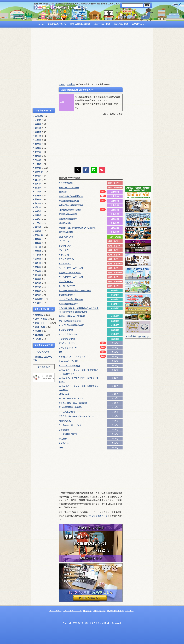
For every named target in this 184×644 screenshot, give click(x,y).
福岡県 (38, 275)
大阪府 (38, 223)
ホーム (41, 24)
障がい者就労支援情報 (80, 24)
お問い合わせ (99, 610)
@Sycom (63, 439)
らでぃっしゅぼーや (68, 348)
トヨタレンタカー (67, 330)
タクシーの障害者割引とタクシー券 (75, 290)
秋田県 (38, 136)
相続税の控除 (65, 223)
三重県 (38, 211)
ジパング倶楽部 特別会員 (71, 299)
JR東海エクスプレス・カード (72, 357)
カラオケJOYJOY (66, 259)
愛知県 (38, 207)
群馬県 (38, 156)
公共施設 (39, 315)
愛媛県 (38, 267)
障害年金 (63, 192)
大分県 (38, 291)
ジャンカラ (64, 250)
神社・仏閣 (40, 327)
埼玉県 (38, 160)
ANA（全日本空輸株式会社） (72, 325)
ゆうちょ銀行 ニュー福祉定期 (73, 403)
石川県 (38, 184)
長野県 (38, 195)
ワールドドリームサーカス (71, 277)
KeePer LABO (65, 421)
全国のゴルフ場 (66, 237)
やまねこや (64, 443)
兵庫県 (38, 227)
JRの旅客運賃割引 (67, 295)
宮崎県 (38, 295)
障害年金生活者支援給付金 (71, 196)
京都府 (38, 219)
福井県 (38, 187)
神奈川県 (39, 172)
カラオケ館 (64, 255)
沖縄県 (38, 303)
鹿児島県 (39, 299)
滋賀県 (38, 215)
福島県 (38, 144)
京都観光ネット (139, 24)
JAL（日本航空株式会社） (71, 321)
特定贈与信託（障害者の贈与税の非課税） (79, 228)
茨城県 (38, 148)
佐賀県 (38, 279)
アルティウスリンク (68, 343)
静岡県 (38, 203)
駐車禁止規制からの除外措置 (72, 316)
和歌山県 (39, 235)
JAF (60, 352)
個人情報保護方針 (115, 610)
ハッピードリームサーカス (71, 268)
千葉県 (38, 164)
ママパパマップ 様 (41, 352)
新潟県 (38, 176)
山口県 (38, 255)
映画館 (38, 331)
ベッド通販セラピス (68, 434)
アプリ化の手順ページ (97, 516)
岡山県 (38, 247)
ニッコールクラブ (67, 286)
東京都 (38, 168)
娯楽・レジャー (42, 323)
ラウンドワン (65, 246)
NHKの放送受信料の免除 (70, 210)
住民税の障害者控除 (68, 219)
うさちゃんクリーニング (70, 425)
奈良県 (38, 231)
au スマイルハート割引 (69, 366)
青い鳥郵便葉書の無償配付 (71, 407)
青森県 (38, 124)
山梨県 (38, 191)
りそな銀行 (64, 430)
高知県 (38, 271)
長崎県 (38, 283)
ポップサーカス (66, 281)
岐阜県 (38, 199)
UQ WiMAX (64, 394)
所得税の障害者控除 (68, 214)
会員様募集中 (44, 367)
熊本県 (38, 287)
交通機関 (39, 335)
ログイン (129, 610)
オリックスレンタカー (69, 334)
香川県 (38, 263)
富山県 (38, 180)
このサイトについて (72, 610)
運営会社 (87, 610)
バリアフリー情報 (102, 24)
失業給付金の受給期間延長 (71, 205)
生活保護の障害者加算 (69, 201)
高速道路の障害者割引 (69, 304)
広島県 (38, 251)
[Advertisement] (44, 68)
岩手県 (38, 128)
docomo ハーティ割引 (69, 361)
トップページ (55, 610)
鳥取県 (38, 239)
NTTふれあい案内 (67, 412)
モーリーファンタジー (69, 187)
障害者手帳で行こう (57, 24)
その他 (38, 339)
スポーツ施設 (41, 319)
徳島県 (38, 259)
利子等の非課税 (66, 232)
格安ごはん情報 (121, 24)
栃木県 (38, 152)
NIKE (61, 448)
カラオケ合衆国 (66, 183)
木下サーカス (65, 264)
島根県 (38, 243)
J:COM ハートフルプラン (71, 398)
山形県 (38, 140)
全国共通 (39, 116)
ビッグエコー (65, 241)
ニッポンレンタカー (68, 339)
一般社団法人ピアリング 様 (43, 358)
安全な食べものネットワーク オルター (76, 416)
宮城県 (38, 132)
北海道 (38, 120)
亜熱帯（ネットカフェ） (70, 272)
